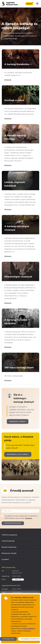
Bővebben (29, 518)
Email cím (18, 580)
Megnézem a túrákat (18, 421)
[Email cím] (20, 511)
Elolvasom (8, 80)
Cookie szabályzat (29, 628)
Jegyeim (30, 3)
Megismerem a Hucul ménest (18, 454)
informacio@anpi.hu (17, 592)
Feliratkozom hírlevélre (13, 523)
